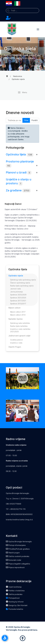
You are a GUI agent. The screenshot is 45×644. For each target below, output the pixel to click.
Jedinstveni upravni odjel (19, 336)
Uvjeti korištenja (14, 587)
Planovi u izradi (16, 172)
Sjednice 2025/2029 (18, 295)
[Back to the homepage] (12, 29)
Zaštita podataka (14, 594)
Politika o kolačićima (15, 591)
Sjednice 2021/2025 (18, 298)
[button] (38, 29)
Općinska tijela (16, 154)
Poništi (34, 120)
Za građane (14, 190)
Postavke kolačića (14, 609)
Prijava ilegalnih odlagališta (18, 564)
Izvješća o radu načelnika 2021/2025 (20, 330)
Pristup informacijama (16, 545)
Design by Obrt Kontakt (17, 605)
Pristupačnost (13, 598)
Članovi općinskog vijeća (20, 283)
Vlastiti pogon (13, 553)
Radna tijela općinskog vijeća (22, 286)
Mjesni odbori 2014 (18, 315)
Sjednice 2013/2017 (18, 304)
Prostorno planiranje (20, 161)
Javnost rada (15, 289)
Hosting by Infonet (15, 602)
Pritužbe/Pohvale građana (18, 549)
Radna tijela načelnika (19, 326)
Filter (26, 120)
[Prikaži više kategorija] (37, 155)
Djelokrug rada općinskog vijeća (23, 280)
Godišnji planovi (16, 340)
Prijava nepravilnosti (15, 567)
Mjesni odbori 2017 (18, 312)
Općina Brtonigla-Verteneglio (19, 542)
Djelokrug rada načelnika (20, 323)
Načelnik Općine (15, 319)
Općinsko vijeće (16, 276)
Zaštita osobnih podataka (18, 556)
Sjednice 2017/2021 (18, 301)
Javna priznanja (16, 292)
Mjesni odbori (14, 308)
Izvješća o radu (16, 343)
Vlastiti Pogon (15, 347)
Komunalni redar (14, 560)
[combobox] (22, 11)
